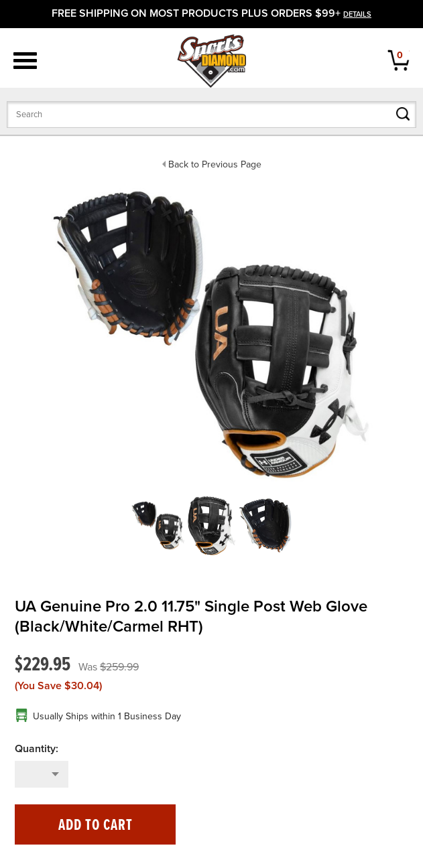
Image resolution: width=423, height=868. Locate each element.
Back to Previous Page (215, 164)
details (357, 14)
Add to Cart (96, 825)
